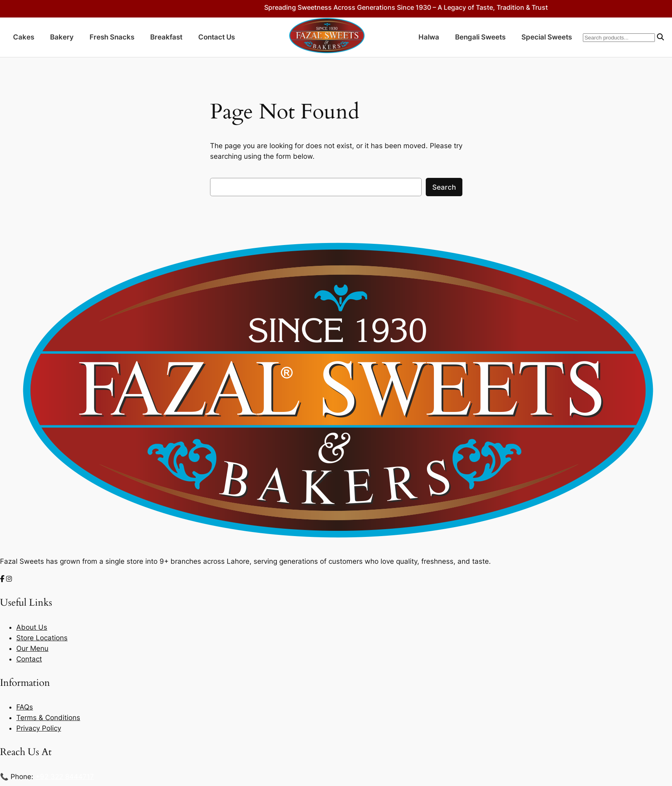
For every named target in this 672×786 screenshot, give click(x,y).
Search (444, 187)
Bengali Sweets (480, 37)
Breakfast (166, 37)
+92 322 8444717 (65, 777)
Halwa (429, 37)
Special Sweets (547, 37)
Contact (29, 659)
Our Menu (32, 648)
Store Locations (42, 638)
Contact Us (217, 37)
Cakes (24, 37)
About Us (32, 627)
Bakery (62, 37)
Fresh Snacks (112, 37)
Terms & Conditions (48, 718)
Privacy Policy (39, 728)
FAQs (25, 707)
